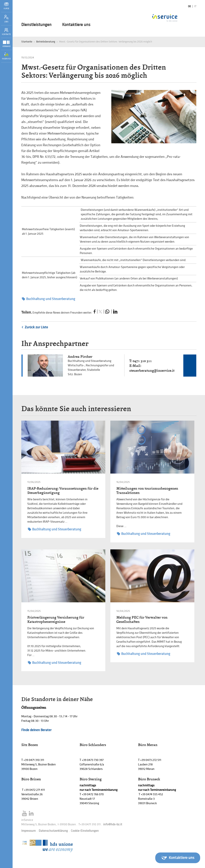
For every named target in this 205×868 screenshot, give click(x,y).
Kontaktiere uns (76, 25)
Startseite (27, 42)
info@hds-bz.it (113, 824)
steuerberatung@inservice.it (152, 370)
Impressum (28, 831)
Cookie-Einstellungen (85, 831)
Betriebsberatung (46, 42)
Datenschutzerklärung (53, 831)
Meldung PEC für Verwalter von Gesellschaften (142, 619)
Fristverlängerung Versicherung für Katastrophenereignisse (56, 619)
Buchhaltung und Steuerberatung (48, 299)
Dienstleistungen (36, 25)
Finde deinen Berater (36, 730)
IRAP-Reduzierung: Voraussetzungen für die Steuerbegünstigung (63, 491)
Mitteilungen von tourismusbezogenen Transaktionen (147, 491)
